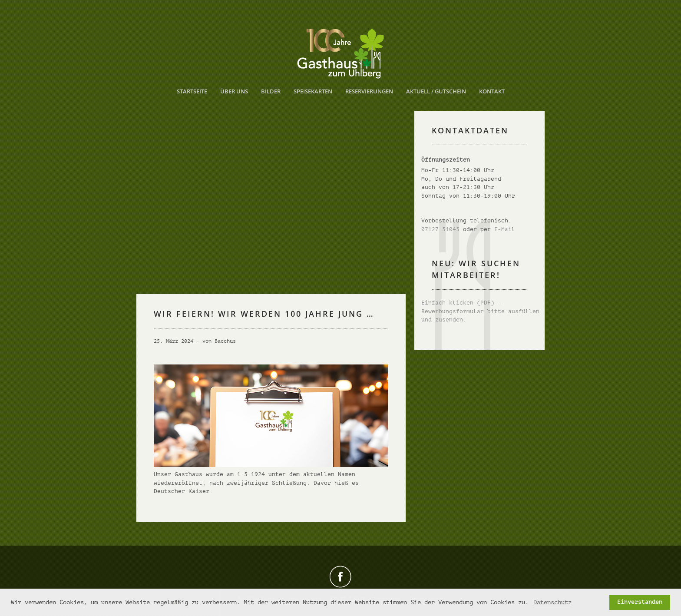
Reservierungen (369, 91)
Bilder (271, 91)
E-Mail (505, 229)
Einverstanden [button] (640, 602)
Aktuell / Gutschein (436, 91)
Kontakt (492, 91)
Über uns (234, 91)
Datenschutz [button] (552, 602)
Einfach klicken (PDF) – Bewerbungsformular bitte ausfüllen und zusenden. (480, 311)
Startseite (192, 91)
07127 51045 (440, 229)
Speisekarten (313, 91)
